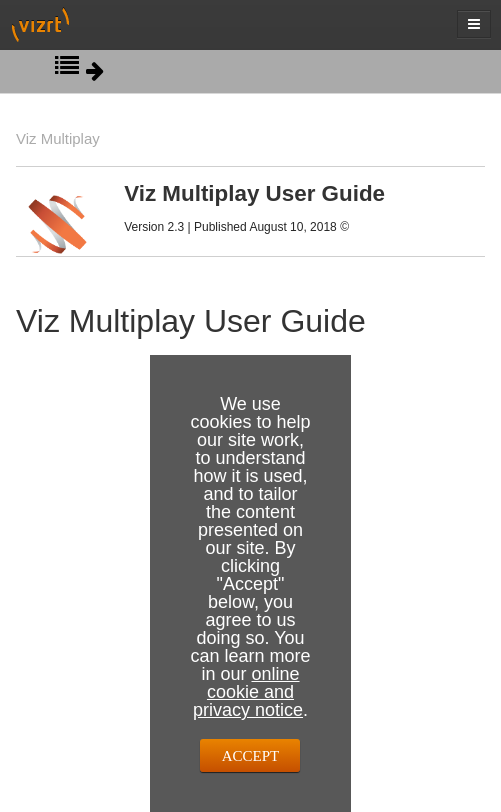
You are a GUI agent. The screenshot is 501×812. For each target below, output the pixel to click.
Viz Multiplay (58, 138)
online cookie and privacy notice (248, 692)
